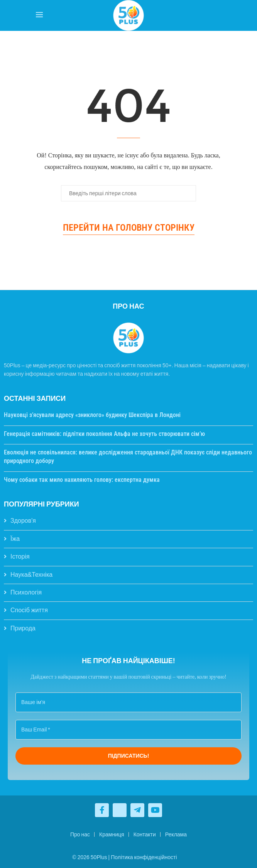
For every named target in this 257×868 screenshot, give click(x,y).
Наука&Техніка (31, 575)
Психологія (26, 592)
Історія (20, 556)
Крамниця (112, 834)
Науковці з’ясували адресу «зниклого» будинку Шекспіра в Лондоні (92, 415)
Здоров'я (23, 521)
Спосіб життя (29, 610)
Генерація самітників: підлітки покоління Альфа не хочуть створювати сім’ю (104, 434)
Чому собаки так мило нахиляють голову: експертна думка (82, 480)
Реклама (176, 834)
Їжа (15, 539)
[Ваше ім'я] (128, 702)
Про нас (80, 834)
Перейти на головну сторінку (129, 228)
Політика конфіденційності (144, 857)
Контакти (145, 834)
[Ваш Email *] (128, 730)
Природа (23, 628)
